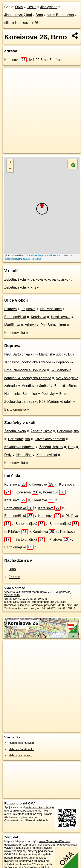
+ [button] (10, 163)
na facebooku (34, 807)
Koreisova (23, 23)
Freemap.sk (57, 255)
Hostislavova (61, 317)
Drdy (72, 447)
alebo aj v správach (20, 755)
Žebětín (14, 577)
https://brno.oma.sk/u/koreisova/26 (23, 259)
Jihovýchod (49, 7)
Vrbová (30, 325)
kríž (34, 287)
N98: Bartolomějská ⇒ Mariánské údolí (34, 354)
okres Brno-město (60, 15)
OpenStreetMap (34, 255)
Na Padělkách (51, 309)
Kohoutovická (15, 333)
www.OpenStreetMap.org (55, 841)
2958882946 (12, 595)
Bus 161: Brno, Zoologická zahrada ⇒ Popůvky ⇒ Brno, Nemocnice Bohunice (39, 362)
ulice (8, 23)
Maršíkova (12, 325)
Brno (39, 15)
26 (36, 23)
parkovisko (39, 279)
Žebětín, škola (15, 279)
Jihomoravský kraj (18, 15)
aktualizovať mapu (28, 592)
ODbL (52, 845)
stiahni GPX (12, 602)
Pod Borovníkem (53, 325)
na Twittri (44, 811)
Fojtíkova (28, 309)
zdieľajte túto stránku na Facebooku (29, 809)
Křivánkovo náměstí (50, 439)
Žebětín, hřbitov (51, 447)
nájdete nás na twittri (21, 743)
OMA (19, 7)
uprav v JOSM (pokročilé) (56, 592)
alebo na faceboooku (21, 749)
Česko (31, 7)
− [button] (10, 169)
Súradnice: (11, 599)
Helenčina (24, 455)
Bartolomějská (15, 317)
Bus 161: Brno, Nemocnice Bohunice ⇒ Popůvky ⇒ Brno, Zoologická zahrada (41, 394)
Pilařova (11, 309)
